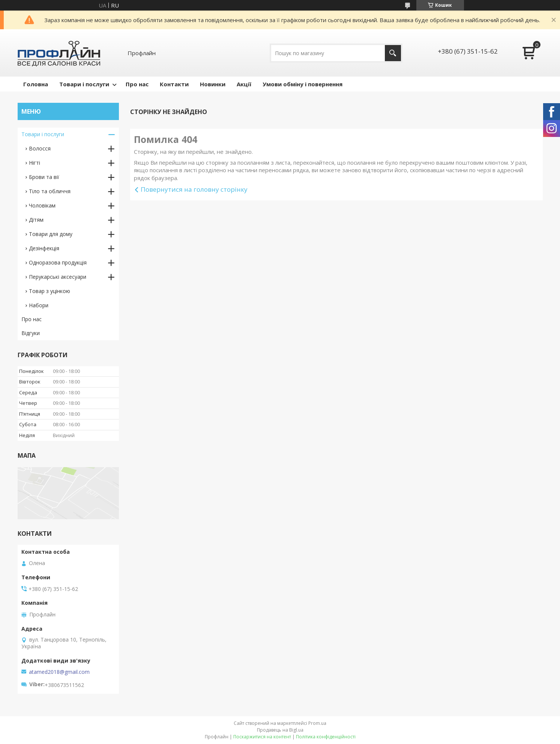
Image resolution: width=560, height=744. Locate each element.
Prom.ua (317, 723)
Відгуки (31, 333)
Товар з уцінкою (50, 291)
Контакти (174, 84)
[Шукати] (393, 53)
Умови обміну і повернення (303, 84)
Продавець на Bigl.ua (280, 730)
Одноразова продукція (58, 262)
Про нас (137, 84)
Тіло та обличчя (50, 191)
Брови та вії (44, 177)
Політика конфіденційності (326, 737)
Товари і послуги (84, 84)
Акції (244, 84)
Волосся (40, 148)
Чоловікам (42, 205)
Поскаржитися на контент (262, 737)
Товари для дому (51, 234)
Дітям (36, 220)
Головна (36, 84)
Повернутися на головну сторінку (194, 189)
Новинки (213, 84)
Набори (39, 305)
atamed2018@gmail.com (59, 672)
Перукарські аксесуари (58, 277)
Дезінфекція (44, 248)
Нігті (35, 163)
